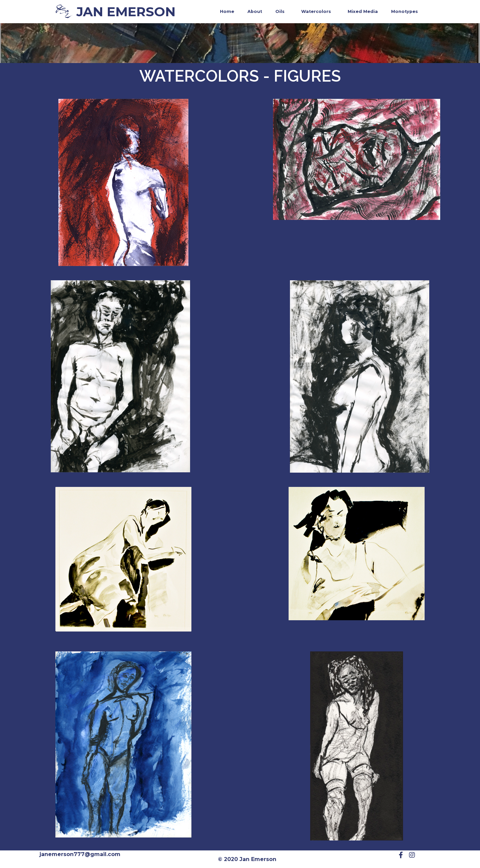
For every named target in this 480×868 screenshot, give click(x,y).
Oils (282, 12)
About (255, 11)
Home (227, 11)
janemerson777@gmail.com (80, 854)
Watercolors (318, 12)
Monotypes (405, 11)
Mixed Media (363, 11)
